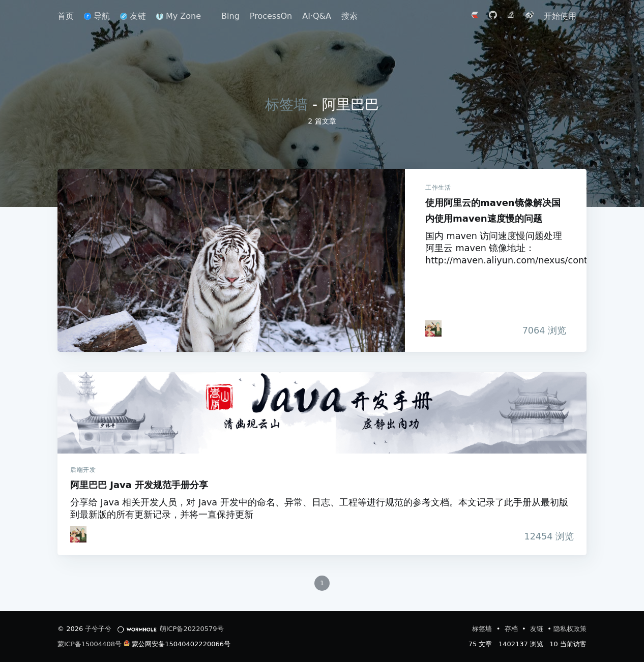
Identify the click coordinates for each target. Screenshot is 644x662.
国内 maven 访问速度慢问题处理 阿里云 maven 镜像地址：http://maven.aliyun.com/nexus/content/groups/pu (496, 248)
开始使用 (560, 16)
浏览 (541, 330)
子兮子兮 (98, 629)
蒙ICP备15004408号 (90, 644)
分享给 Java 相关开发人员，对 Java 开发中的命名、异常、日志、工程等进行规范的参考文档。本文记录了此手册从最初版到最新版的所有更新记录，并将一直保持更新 (319, 508)
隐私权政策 (570, 629)
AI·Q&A (317, 16)
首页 (66, 16)
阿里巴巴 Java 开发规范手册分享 (322, 413)
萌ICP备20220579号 (192, 629)
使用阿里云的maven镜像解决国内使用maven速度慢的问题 (231, 260)
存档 (512, 629)
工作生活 (438, 188)
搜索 (349, 16)
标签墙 (286, 104)
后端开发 (83, 470)
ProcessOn (271, 16)
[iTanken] (433, 328)
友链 (133, 16)
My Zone (179, 16)
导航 (97, 16)
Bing (230, 16)
